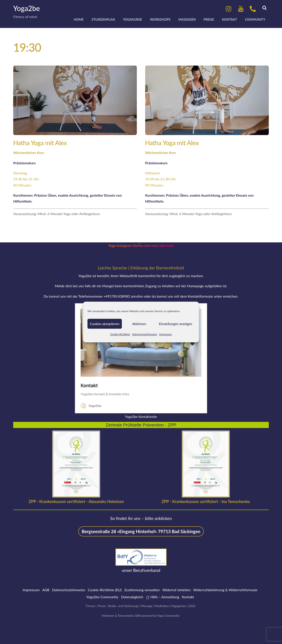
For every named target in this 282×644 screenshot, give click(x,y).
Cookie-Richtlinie (120, 334)
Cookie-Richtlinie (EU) (105, 590)
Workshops (160, 19)
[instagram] (229, 8)
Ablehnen (139, 324)
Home (79, 19)
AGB (46, 590)
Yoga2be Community (102, 597)
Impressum (166, 334)
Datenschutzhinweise (145, 334)
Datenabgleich (132, 597)
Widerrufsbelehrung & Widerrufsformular (225, 590)
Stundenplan (103, 19)
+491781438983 (117, 296)
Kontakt (230, 19)
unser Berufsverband (141, 570)
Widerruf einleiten (176, 590)
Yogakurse (133, 19)
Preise (209, 19)
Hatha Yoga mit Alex (40, 143)
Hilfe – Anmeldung (162, 597)
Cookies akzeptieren (105, 324)
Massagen (187, 19)
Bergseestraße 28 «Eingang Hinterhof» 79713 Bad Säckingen (141, 531)
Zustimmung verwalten (142, 590)
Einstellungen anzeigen (176, 324)
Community (255, 19)
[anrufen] (253, 8)
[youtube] (241, 8)
